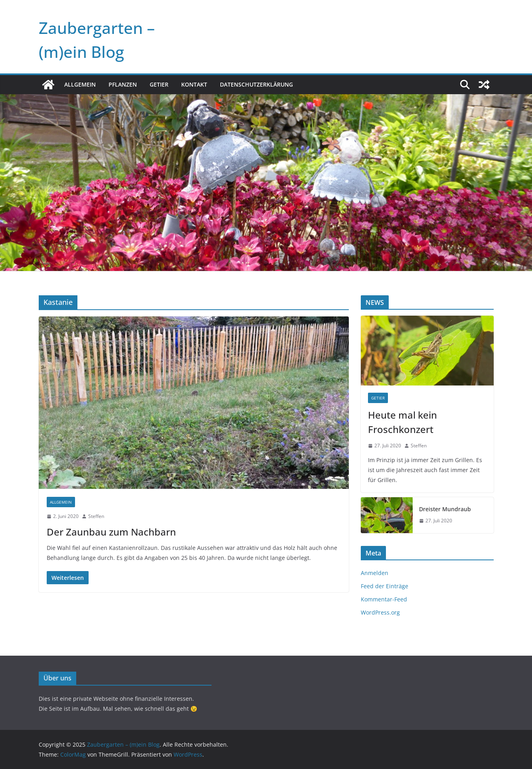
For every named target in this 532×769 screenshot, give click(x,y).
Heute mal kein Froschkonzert (402, 422)
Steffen (96, 516)
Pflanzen (123, 84)
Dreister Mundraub (445, 509)
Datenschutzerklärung (256, 84)
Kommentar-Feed (384, 599)
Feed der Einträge (385, 586)
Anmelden (375, 573)
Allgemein (80, 84)
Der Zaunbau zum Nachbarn (111, 532)
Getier (159, 84)
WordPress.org (380, 612)
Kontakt (194, 84)
